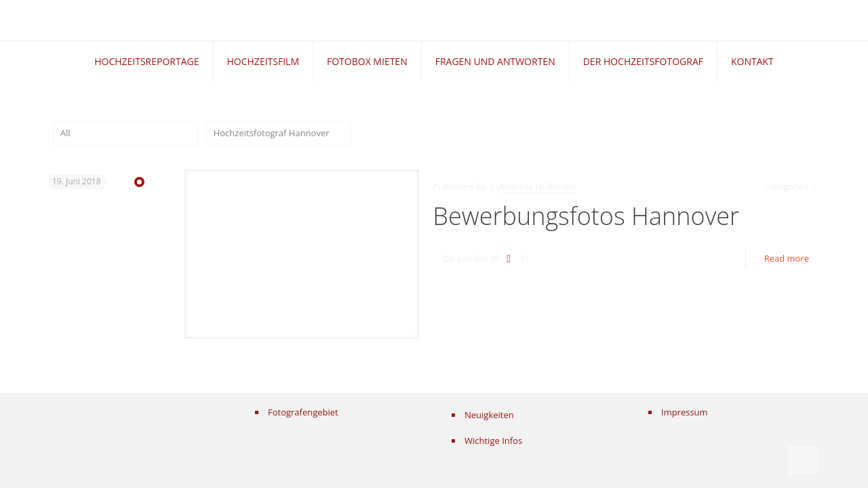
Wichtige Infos (493, 441)
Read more (787, 258)
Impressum (685, 412)
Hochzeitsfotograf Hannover (272, 133)
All (65, 133)
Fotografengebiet (303, 412)
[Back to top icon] (803, 460)
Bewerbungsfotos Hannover (586, 216)
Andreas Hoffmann (538, 186)
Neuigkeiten (489, 415)
